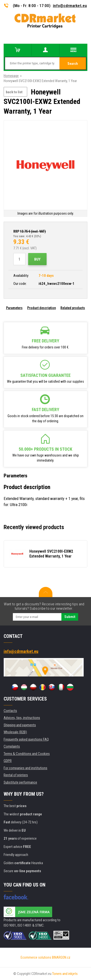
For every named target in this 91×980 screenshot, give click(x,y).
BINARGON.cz (61, 957)
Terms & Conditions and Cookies (27, 754)
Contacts (10, 711)
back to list (14, 92)
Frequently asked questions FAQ (26, 739)
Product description (41, 308)
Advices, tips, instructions (22, 718)
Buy (37, 259)
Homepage (11, 76)
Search (73, 64)
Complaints (12, 746)
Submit (70, 617)
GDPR (8, 761)
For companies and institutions (25, 768)
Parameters (14, 308)
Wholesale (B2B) (15, 732)
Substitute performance (20, 782)
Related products (73, 308)
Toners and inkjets (65, 974)
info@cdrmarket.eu (70, 6)
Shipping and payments (20, 725)
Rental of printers (16, 775)
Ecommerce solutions (36, 957)
